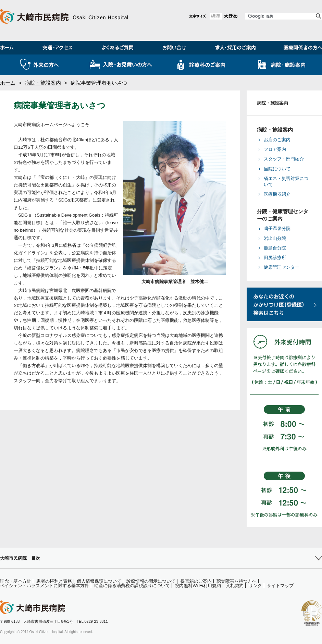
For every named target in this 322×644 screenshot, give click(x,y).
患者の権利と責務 (54, 581)
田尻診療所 (275, 258)
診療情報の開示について (151, 581)
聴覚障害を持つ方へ (237, 581)
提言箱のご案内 (196, 581)
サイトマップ (280, 586)
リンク (255, 586)
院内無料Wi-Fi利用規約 (198, 586)
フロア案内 (275, 149)
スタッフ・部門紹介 (284, 159)
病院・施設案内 (43, 83)
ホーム (8, 83)
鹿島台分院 (275, 248)
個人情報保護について (99, 581)
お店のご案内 (277, 140)
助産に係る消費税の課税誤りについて (132, 586)
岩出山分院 (275, 238)
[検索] (280, 16)
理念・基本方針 (16, 581)
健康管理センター (282, 267)
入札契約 (235, 586)
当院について (277, 169)
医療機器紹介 (277, 194)
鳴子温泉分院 (277, 228)
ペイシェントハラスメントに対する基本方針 (45, 586)
